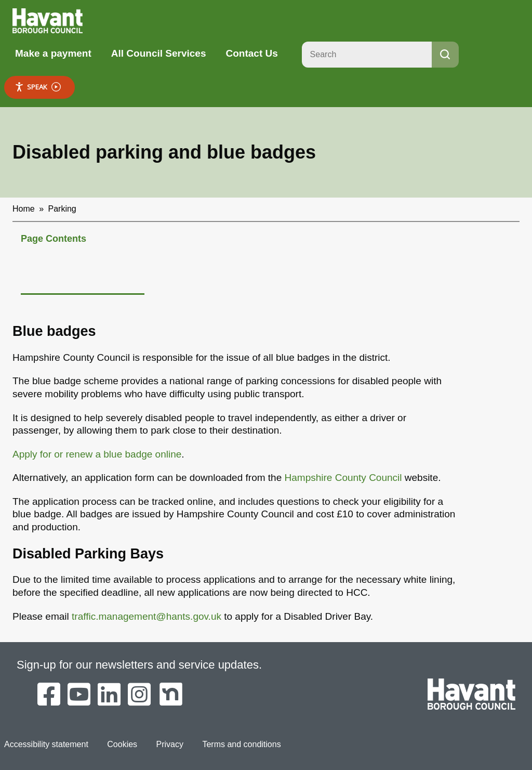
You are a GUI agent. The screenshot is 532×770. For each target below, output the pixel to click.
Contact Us (251, 53)
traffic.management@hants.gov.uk (147, 616)
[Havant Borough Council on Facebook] (49, 695)
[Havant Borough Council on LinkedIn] (109, 695)
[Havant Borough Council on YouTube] (79, 695)
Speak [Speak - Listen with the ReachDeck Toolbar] (38, 87)
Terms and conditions (241, 744)
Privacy (170, 744)
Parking (62, 209)
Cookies (122, 744)
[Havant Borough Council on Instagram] (139, 695)
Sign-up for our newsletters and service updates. (139, 665)
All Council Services (159, 53)
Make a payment (53, 53)
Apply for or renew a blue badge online (97, 454)
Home (24, 209)
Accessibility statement (46, 744)
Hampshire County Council (343, 478)
